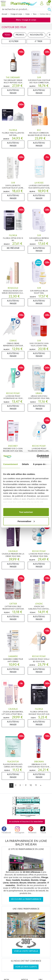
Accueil (4, 14)
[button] (42, 3)
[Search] (24, 9)
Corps (28, 14)
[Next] (41, 785)
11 (36, 785)
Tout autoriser (26, 512)
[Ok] (50, 9)
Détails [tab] (25, 464)
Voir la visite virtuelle (26, 951)
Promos (20, 35)
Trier (38, 41)
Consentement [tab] (10, 464)
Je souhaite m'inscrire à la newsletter (26, 822)
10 (31, 785)
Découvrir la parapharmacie (26, 899)
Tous (7, 35)
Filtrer (14, 41)
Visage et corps (16, 14)
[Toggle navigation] (3, 3)
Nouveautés (37, 35)
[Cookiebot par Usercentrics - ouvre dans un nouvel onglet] (37, 456)
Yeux (35, 14)
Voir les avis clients (26, 967)
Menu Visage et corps (26, 20)
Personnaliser (26, 521)
